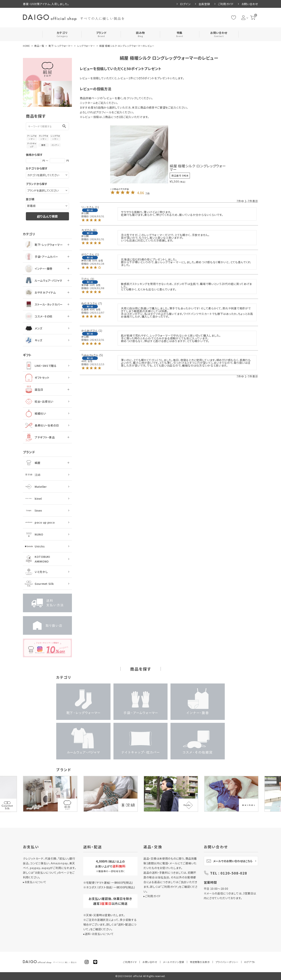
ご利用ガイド (226, 4)
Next (221, 794)
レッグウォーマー (86, 46)
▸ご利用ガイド (152, 896)
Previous (58, 794)
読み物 (140, 34)
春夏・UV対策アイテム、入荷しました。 (46, 4)
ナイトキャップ (32, 145)
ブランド (101, 34)
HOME (26, 46)
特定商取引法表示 (200, 962)
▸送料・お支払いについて (99, 934)
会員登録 (204, 4)
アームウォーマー (32, 137)
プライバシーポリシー (227, 962)
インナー (55, 145)
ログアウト (250, 962)
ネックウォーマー (44, 137)
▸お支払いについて (35, 882)
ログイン (185, 4)
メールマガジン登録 (174, 962)
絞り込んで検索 (47, 216)
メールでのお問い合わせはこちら (229, 861)
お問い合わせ (250, 4)
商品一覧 (39, 46)
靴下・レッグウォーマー (61, 46)
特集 (180, 34)
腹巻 (43, 145)
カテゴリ (62, 34)
